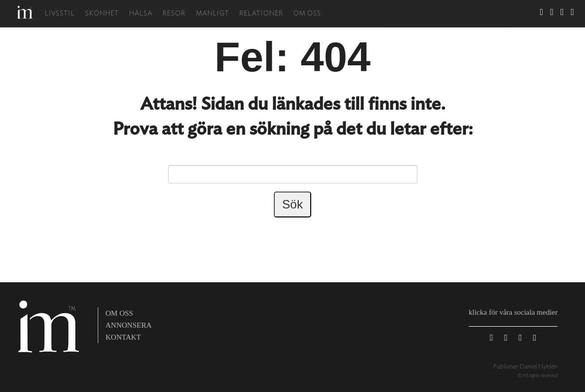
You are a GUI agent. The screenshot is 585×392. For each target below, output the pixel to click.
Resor (174, 14)
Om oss (307, 14)
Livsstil (60, 14)
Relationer (261, 14)
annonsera (129, 325)
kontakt (123, 337)
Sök (527, 14)
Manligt (213, 14)
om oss (119, 313)
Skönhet (102, 14)
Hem (25, 12)
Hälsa (141, 14)
